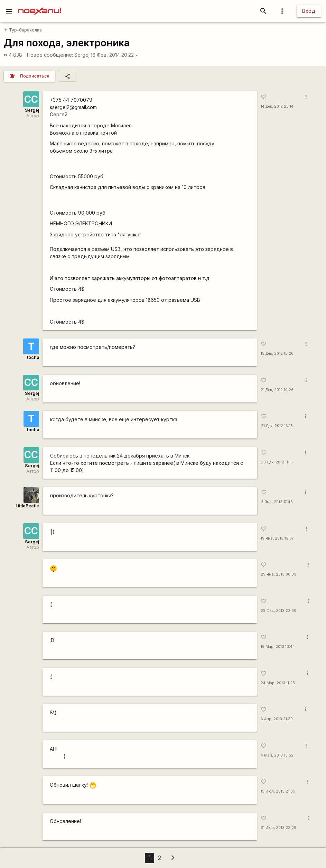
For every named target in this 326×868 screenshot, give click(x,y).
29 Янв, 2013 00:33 (278, 574)
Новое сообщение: (50, 55)
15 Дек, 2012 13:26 (277, 354)
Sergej (82, 55)
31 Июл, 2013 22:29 (278, 828)
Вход (309, 11)
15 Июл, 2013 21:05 (278, 791)
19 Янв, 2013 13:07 (277, 538)
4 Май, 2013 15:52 (277, 755)
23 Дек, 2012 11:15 (277, 462)
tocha (33, 357)
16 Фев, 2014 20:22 (115, 55)
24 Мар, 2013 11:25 (278, 683)
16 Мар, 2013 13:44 (278, 647)
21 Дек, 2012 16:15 (277, 426)
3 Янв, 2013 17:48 (277, 502)
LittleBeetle (27, 506)
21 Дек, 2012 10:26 (277, 390)
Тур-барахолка (23, 30)
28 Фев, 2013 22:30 (278, 611)
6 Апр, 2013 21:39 (277, 719)
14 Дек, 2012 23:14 (277, 106)
